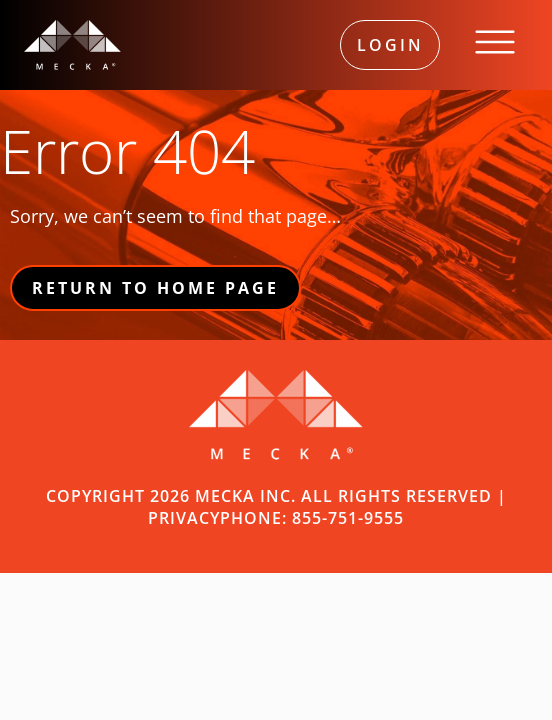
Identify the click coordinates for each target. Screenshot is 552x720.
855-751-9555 (348, 518)
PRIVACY (184, 518)
